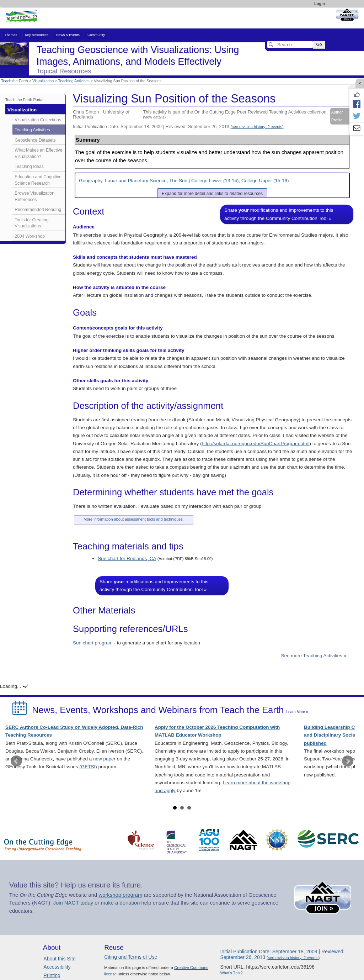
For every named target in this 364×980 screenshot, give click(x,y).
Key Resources (37, 35)
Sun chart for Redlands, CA (127, 559)
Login (320, 4)
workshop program (120, 895)
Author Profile (337, 116)
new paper (104, 759)
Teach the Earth (15, 81)
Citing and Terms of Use (131, 957)
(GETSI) (88, 767)
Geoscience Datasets (35, 140)
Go (319, 44)
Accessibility (57, 967)
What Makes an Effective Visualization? (38, 153)
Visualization (43, 81)
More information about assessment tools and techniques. (134, 519)
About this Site (59, 959)
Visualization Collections (38, 120)
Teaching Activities (74, 81)
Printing (52, 975)
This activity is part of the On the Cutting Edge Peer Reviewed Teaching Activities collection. (235, 114)
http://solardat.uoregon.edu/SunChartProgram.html (255, 444)
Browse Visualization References (34, 196)
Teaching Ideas (29, 167)
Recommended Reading (38, 210)
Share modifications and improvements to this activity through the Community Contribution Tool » (279, 214)
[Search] (290, 44)
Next (348, 761)
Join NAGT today (73, 903)
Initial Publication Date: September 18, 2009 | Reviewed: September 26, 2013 (178, 127)
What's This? (231, 973)
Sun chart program (93, 643)
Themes (11, 35)
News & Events (68, 35)
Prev (16, 761)
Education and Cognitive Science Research (38, 180)
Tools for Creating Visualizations (31, 223)
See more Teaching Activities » (314, 656)
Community (96, 35)
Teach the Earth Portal (24, 100)
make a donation (121, 903)
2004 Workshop (30, 236)
